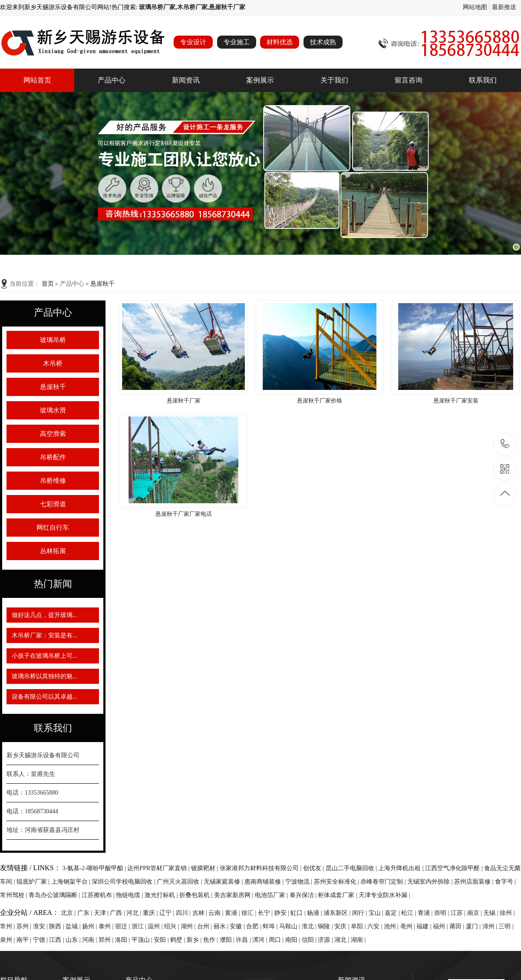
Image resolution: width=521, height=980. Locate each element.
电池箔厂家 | (272, 895)
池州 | (392, 926)
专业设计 (193, 42)
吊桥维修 (53, 481)
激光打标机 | (162, 895)
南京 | (475, 913)
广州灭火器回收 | (180, 882)
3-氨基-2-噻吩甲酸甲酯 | (95, 868)
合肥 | (254, 926)
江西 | (57, 940)
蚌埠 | (271, 926)
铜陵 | (326, 926)
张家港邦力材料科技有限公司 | (261, 868)
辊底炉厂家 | (34, 882)
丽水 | (222, 926)
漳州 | (491, 926)
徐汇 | (250, 913)
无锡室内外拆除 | (431, 882)
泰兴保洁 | (304, 895)
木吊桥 (53, 363)
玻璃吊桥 (53, 340)
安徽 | (238, 926)
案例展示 (260, 80)
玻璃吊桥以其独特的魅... (45, 676)
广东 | (86, 913)
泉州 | (8, 940)
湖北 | (343, 940)
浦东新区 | (338, 913)
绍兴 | (172, 926)
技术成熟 (323, 42)
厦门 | (474, 926)
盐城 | (74, 926)
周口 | (277, 940)
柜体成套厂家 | (338, 895)
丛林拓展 (53, 551)
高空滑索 (53, 434)
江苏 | (459, 913)
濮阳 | (228, 940)
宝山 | (377, 913)
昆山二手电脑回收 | (352, 868)
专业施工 (237, 42)
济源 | (326, 940)
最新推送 (504, 7)
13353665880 (505, 444)
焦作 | (211, 940)
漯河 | (260, 940)
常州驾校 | (14, 895)
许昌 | (244, 940)
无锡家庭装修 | (224, 882)
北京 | (69, 913)
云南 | (217, 913)
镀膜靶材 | (205, 868)
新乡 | (195, 940)
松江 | (409, 913)
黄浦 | (233, 913)
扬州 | (90, 926)
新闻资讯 (186, 80)
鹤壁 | (178, 940)
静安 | (283, 913)
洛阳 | (123, 940)
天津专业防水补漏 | (384, 895)
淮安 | (41, 926)
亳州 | (409, 926)
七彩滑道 (53, 504)
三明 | (506, 926)
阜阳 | (359, 926)
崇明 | (442, 913)
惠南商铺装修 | (265, 882)
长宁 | (266, 913)
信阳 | (310, 940)
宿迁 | (123, 926)
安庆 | (343, 926)
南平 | (25, 940)
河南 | (90, 940)
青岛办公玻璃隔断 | (55, 895)
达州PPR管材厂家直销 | (159, 868)
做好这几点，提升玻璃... (45, 615)
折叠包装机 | (197, 895)
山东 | (74, 940)
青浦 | (426, 913)
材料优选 (280, 42)
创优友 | (314, 868)
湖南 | (358, 940)
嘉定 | (393, 913)
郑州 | (107, 940)
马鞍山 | (290, 926)
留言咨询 (409, 80)
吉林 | (201, 913)
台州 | (205, 926)
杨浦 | (315, 913)
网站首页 (37, 80)
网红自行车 (53, 528)
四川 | (184, 913)
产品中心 (112, 80)
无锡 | (491, 913)
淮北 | (310, 926)
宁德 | (41, 940)
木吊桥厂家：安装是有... (45, 635)
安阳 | (162, 940)
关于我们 (334, 80)
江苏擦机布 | (99, 895)
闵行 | (360, 913)
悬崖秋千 (102, 284)
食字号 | (505, 882)
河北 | (135, 913)
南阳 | (293, 940)
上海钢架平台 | (72, 882)
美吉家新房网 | (234, 895)
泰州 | (107, 926)
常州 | (8, 926)
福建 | (425, 926)
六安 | (376, 926)
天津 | (102, 913)
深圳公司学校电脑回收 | (124, 882)
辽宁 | (168, 913)
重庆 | (151, 913)
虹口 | (299, 913)
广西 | (118, 913)
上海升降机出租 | (402, 868)
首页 (49, 284)
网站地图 (475, 7)
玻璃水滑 (53, 410)
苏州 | (25, 926)
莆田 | (458, 926)
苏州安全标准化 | (337, 882)
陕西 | (57, 926)
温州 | (156, 926)
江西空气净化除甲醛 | (455, 868)
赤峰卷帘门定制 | (384, 882)
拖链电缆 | (130, 895)
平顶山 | (143, 940)
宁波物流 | (300, 882)
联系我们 (483, 80)
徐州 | (507, 913)
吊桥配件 (53, 457)
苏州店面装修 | (475, 882)
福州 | (441, 926)
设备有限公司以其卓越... (45, 697)
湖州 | (189, 926)
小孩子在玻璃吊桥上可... (45, 656)
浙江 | (140, 926)
